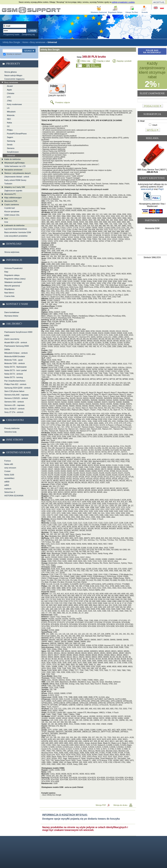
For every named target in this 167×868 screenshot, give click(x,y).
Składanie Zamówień (99, 12)
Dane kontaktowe (12, 312)
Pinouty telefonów (12, 428)
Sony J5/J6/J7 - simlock (14, 409)
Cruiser (7, 471)
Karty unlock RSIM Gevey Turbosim (15, 182)
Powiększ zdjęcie (63, 102)
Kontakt (145, 12)
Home (25, 42)
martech (8, 489)
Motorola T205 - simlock (15, 363)
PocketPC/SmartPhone (17, 134)
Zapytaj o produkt (124, 61)
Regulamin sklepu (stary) (15, 279)
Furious (8, 461)
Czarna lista (9, 296)
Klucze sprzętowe (12, 211)
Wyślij (152, 130)
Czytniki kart (10, 208)
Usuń (153, 125)
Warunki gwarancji (12, 286)
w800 (7, 485)
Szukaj (28, 51)
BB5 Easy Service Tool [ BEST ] (152, 171)
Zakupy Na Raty (132, 12)
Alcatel (10, 86)
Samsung (11, 141)
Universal (11, 156)
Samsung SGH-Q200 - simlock (17, 388)
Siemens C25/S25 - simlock (16, 398)
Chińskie (11, 93)
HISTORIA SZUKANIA (14, 496)
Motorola (11, 115)
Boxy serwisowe (38, 42)
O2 (8, 126)
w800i (7, 482)
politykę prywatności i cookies (123, 2)
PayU (161, 189)
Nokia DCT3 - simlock (14, 374)
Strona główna (10, 72)
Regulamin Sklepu (115, 12)
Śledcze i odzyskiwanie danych (18, 173)
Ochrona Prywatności (13, 268)
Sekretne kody (10, 432)
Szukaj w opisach (12, 54)
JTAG (9, 101)
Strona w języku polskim (162, 8)
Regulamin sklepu (12, 275)
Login (32, 31)
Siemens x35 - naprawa (14, 405)
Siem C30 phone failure (14, 391)
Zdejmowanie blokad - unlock (17, 177)
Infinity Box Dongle (31, 10)
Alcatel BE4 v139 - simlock (16, 342)
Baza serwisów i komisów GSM (18, 232)
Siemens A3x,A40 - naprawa (16, 395)
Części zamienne (12, 205)
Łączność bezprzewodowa (16, 229)
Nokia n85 (9, 464)
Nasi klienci (9, 293)
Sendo (10, 145)
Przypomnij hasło (11, 34)
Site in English (156, 8)
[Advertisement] (152, 243)
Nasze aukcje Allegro (13, 75)
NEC (9, 119)
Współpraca (9, 289)
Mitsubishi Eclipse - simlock (16, 353)
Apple (9, 90)
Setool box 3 (10, 492)
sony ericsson (10, 468)
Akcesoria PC (10, 194)
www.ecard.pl (147, 189)
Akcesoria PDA (11, 201)
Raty (6, 272)
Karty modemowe (14, 104)
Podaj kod (152, 106)
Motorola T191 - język (14, 360)
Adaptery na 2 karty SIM (15, 187)
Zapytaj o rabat (103, 61)
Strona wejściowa (12, 252)
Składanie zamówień (13, 282)
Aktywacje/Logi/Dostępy (15, 163)
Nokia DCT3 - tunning (14, 377)
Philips (10, 130)
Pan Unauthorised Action (15, 381)
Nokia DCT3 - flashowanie (15, 367)
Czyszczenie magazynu (14, 79)
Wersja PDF (101, 805)
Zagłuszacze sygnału (13, 191)
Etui (6, 218)
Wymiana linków (11, 316)
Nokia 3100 (9, 475)
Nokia (9, 123)
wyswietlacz (9, 478)
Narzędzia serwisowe (13, 170)
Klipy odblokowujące (13, 198)
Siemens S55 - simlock (14, 402)
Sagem (10, 137)
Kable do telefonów (13, 159)
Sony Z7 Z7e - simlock (14, 412)
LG (8, 108)
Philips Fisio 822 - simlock (15, 384)
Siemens (11, 148)
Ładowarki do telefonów (14, 225)
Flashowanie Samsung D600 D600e (17, 348)
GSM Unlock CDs (12, 215)
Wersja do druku (120, 805)
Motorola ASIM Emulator (15, 356)
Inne (6, 222)
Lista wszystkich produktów (16, 236)
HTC (9, 97)
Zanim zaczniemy (12, 339)
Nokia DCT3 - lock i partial (15, 370)
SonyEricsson (13, 152)
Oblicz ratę (86, 61)
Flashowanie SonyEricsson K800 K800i (18, 334)
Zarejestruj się (28, 34)
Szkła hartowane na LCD (15, 166)
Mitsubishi (11, 112)
